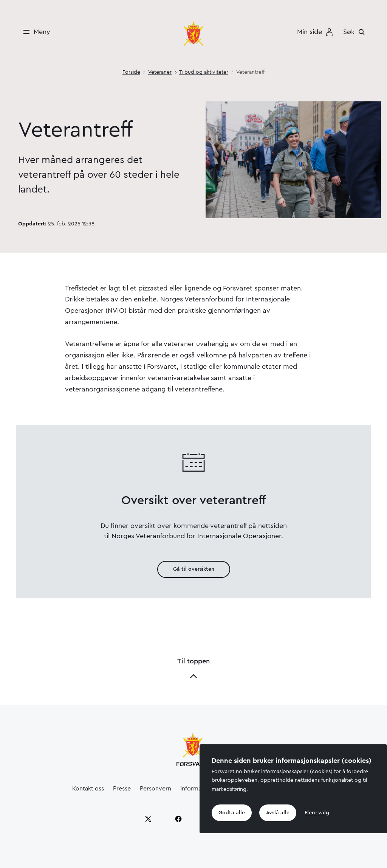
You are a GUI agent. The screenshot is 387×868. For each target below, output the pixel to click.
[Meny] (34, 32)
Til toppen (193, 669)
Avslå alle (278, 813)
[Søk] (356, 32)
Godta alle (232, 813)
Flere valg (317, 813)
